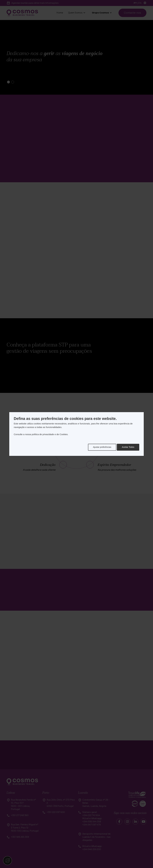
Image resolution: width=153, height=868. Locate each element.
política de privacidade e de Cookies (50, 434)
